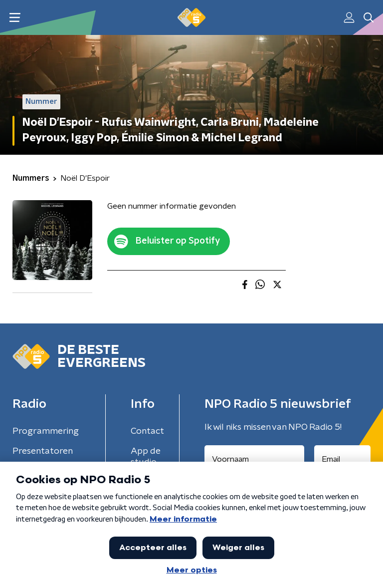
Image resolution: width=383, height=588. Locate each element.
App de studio (146, 457)
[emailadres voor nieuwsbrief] (343, 459)
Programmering (46, 431)
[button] (15, 18)
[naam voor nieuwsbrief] (254, 459)
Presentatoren (43, 451)
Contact (147, 431)
